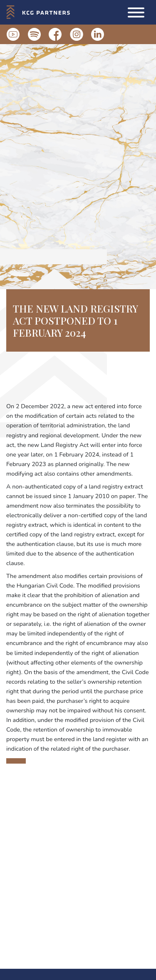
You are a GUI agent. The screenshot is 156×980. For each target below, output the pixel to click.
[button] (136, 12)
